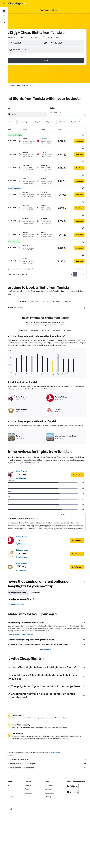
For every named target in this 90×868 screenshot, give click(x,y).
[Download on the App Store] (74, 787)
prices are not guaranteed (59, 746)
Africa (20, 86)
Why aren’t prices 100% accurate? (50, 761)
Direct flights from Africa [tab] (24, 578)
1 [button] (75, 255)
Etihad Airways (29, 536)
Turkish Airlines (29, 522)
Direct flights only (60, 37)
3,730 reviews (29, 464)
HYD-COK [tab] (38, 283)
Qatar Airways (29, 457)
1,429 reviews (29, 543)
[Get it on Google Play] (74, 782)
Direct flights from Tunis (22, 590)
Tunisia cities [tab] (43, 578)
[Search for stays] (4, 16)
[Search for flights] (4, 11)
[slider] (87, 120)
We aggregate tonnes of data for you (50, 757)
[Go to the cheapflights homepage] (17, 4)
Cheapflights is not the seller (50, 752)
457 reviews (28, 556)
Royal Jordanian (29, 549)
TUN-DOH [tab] (27, 283)
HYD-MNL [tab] (61, 283)
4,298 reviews (29, 529)
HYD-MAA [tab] (49, 283)
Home (13, 86)
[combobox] (42, 37)
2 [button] (80, 255)
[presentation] (71, 33)
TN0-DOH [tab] (27, 314)
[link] (77, 460)
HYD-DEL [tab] (72, 283)
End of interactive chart (14, 358)
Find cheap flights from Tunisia (26, 620)
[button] (4, 4)
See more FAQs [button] (49, 635)
